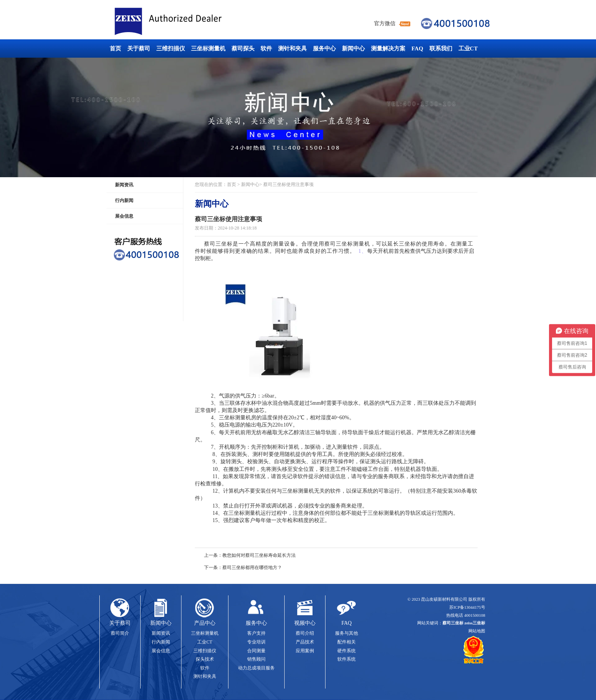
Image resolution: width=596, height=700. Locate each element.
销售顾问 (256, 659)
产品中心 (205, 623)
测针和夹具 (292, 48)
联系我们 (441, 48)
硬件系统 (347, 651)
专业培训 (256, 642)
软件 (266, 48)
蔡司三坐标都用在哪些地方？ (252, 567)
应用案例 (305, 651)
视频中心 (305, 623)
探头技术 (205, 659)
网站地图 (477, 631)
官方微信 (385, 23)
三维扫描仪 (171, 48)
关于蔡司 (139, 48)
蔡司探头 (243, 48)
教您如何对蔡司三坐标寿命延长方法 (259, 555)
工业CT (468, 48)
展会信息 (124, 216)
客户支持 (256, 633)
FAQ (417, 48)
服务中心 (324, 48)
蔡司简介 (120, 633)
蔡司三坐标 (185, 22)
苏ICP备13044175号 (467, 607)
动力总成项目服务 (256, 668)
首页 (115, 48)
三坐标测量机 (208, 48)
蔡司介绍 (305, 633)
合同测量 (256, 651)
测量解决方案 (388, 48)
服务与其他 (347, 633)
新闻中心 (353, 48)
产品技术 (305, 642)
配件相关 (347, 642)
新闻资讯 (124, 185)
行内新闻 (124, 200)
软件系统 (347, 659)
